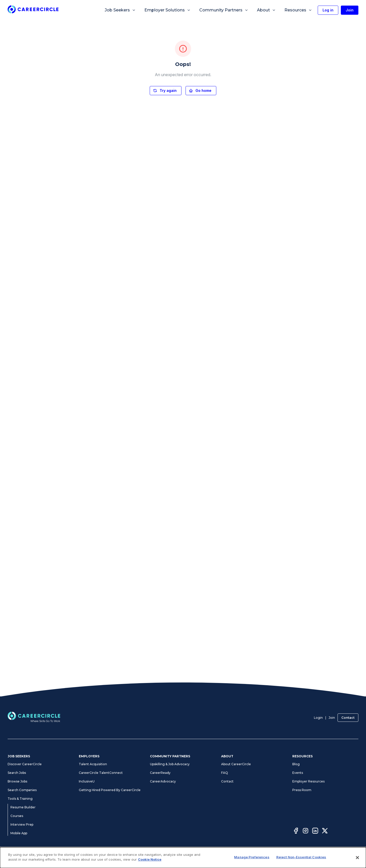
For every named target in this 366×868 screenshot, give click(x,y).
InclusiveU (87, 781)
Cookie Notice (262, 857)
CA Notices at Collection (294, 857)
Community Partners (224, 10)
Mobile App (19, 833)
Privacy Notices (163, 857)
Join (332, 718)
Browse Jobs (17, 781)
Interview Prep (22, 824)
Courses (17, 816)
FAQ (225, 773)
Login (318, 718)
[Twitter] (325, 831)
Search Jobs (17, 773)
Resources (298, 10)
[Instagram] (306, 831)
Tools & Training (20, 799)
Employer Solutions (167, 10)
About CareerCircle (236, 764)
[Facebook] (296, 831)
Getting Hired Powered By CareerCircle (110, 790)
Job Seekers (120, 10)
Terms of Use (138, 857)
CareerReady (160, 773)
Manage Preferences (232, 857)
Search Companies (22, 790)
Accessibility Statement (195, 857)
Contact (348, 718)
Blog (296, 764)
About (266, 10)
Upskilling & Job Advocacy (170, 764)
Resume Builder (23, 807)
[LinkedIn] (315, 831)
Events (298, 773)
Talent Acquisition (93, 764)
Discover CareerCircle (25, 764)
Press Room (302, 790)
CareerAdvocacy (163, 781)
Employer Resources (308, 781)
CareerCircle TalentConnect (101, 773)
